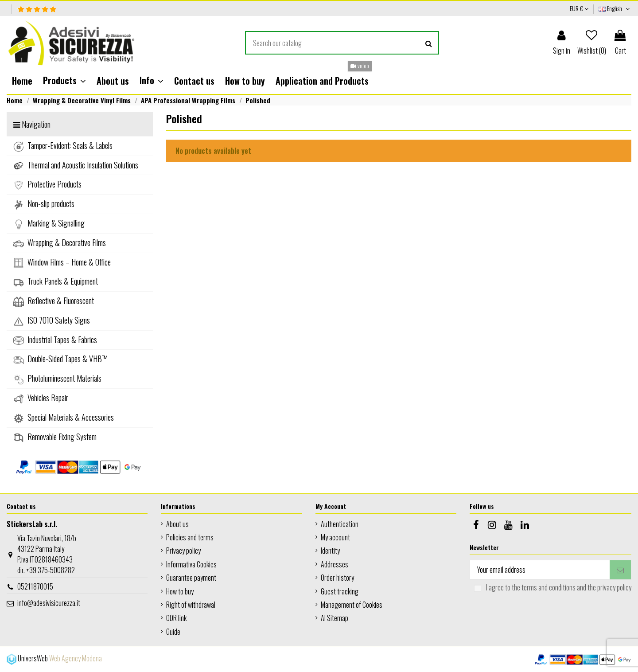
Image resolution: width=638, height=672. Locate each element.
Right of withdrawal (191, 605)
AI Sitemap (335, 618)
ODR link (176, 618)
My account (335, 537)
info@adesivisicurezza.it (49, 603)
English (615, 8)
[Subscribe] (620, 570)
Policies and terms (190, 537)
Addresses (335, 564)
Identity (330, 551)
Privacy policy (183, 551)
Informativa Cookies (191, 564)
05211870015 (35, 586)
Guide (173, 632)
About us (177, 524)
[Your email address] (540, 570)
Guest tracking (340, 591)
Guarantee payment (191, 578)
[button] (64, 81)
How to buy (180, 591)
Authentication (340, 524)
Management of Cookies (352, 605)
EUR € (579, 8)
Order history (337, 578)
